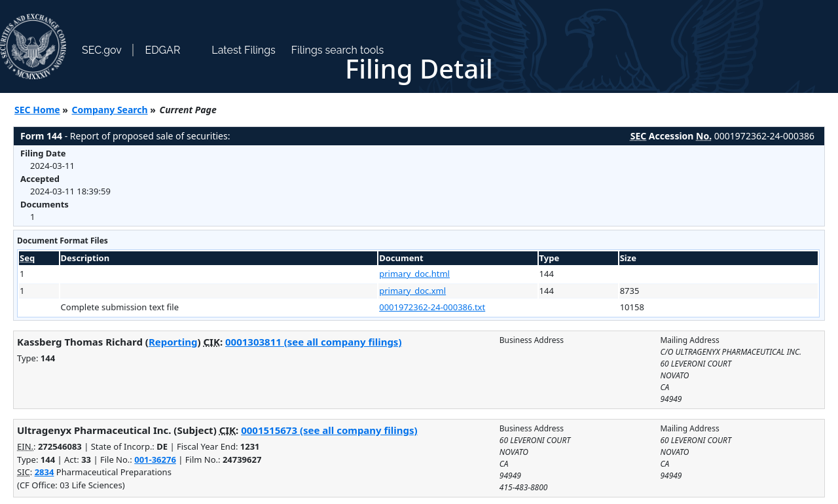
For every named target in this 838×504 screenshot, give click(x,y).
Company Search (110, 110)
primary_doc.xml (412, 291)
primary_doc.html (414, 274)
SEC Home (37, 110)
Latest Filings (243, 50)
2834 (45, 472)
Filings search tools (338, 50)
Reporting (173, 342)
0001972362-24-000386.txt (432, 307)
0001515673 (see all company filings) (329, 430)
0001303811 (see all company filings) (313, 342)
